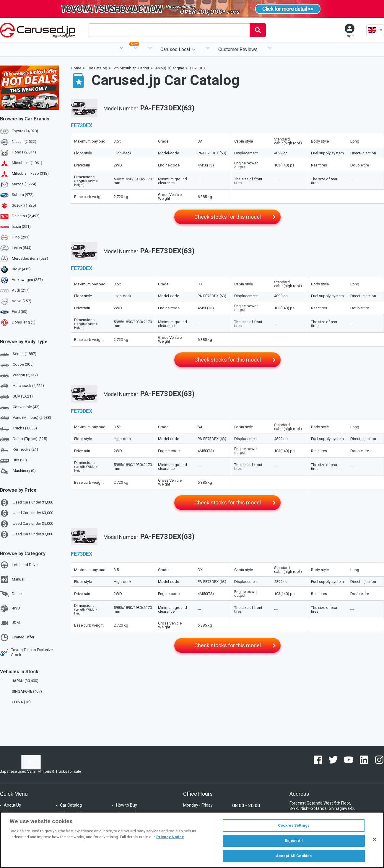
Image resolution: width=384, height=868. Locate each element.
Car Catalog (71, 805)
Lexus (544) (22, 248)
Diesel (11, 594)
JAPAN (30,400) (20, 681)
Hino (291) (21, 237)
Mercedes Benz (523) (30, 258)
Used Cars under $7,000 (27, 534)
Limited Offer (17, 637)
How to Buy (127, 805)
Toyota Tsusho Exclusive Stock (26, 652)
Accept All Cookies (294, 856)
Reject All (294, 841)
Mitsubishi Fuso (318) (30, 173)
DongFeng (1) (24, 322)
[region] (192, 840)
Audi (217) (21, 290)
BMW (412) (21, 269)
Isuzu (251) (21, 227)
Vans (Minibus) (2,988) (26, 418)
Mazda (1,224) (24, 184)
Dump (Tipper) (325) (24, 439)
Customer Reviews (238, 49)
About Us (12, 805)
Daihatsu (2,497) (26, 216)
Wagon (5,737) (19, 375)
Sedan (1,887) (18, 354)
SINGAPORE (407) (22, 691)
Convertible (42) (20, 407)
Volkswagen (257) (27, 280)
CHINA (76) (16, 702)
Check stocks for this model (228, 217)
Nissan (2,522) (24, 142)
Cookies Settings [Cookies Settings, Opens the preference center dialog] (294, 825)
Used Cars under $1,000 (27, 503)
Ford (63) (20, 312)
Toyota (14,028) (25, 131)
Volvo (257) (22, 301)
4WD (10, 609)
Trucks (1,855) (18, 429)
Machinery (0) (18, 471)
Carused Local (175, 49)
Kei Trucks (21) (19, 450)
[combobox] (169, 30)
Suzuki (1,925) (24, 205)
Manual (12, 579)
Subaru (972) (23, 195)
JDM (10, 623)
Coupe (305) (17, 365)
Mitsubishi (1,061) (27, 163)
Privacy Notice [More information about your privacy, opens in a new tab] (170, 837)
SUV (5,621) (16, 397)
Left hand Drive (19, 565)
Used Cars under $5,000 (27, 524)
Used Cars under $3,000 (27, 513)
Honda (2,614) (24, 152)
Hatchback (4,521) (22, 386)
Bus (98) (13, 460)
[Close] (375, 839)
